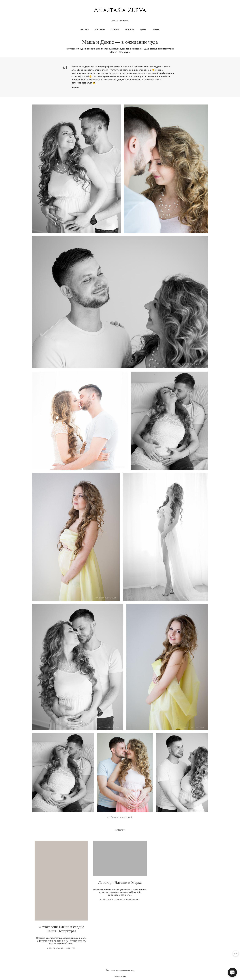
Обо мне (85, 30)
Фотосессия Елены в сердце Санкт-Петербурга (61, 931)
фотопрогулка (55, 950)
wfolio (124, 978)
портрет (71, 950)
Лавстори (106, 901)
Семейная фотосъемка (127, 901)
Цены (143, 30)
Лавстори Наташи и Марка (120, 884)
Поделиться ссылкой (122, 819)
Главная (115, 30)
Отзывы (156, 30)
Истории (130, 30)
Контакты (100, 30)
